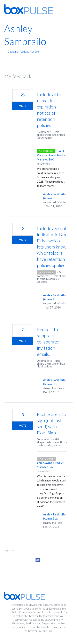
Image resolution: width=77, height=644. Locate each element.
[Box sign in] (37, 560)
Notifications (45, 366)
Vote (23, 106)
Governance (44, 138)
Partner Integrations (49, 445)
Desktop (42, 282)
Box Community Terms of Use (31, 612)
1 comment (44, 132)
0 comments (44, 361)
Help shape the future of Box (51, 133)
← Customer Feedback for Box (21, 52)
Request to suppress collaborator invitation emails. (49, 342)
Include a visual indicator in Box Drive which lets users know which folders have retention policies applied (52, 247)
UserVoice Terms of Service (41, 609)
